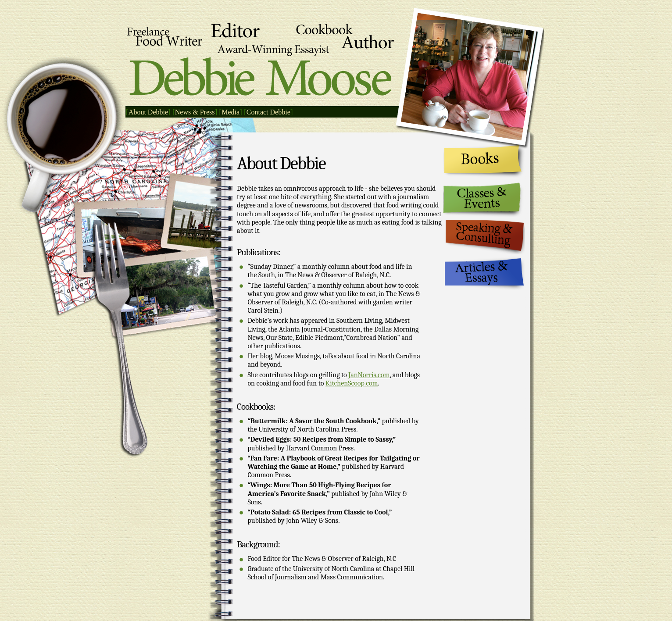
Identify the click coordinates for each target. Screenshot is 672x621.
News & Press (195, 112)
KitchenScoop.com (352, 383)
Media (231, 112)
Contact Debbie (268, 112)
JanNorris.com (369, 375)
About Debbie (148, 112)
